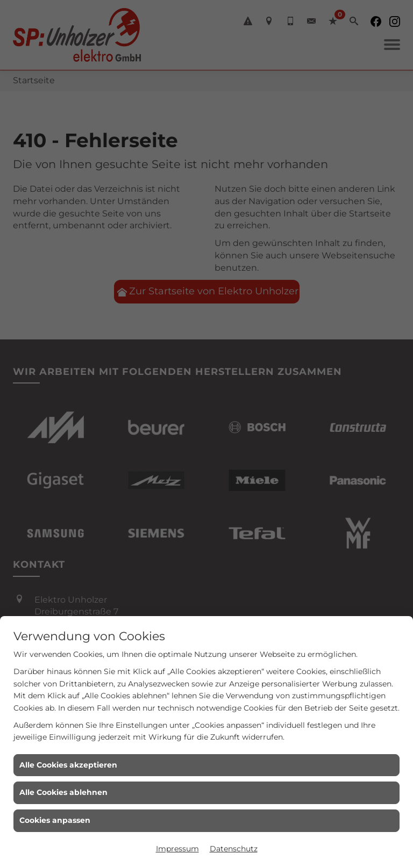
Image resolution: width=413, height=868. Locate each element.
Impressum (177, 849)
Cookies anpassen (55, 820)
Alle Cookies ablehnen (63, 792)
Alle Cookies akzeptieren (68, 765)
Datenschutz (234, 849)
